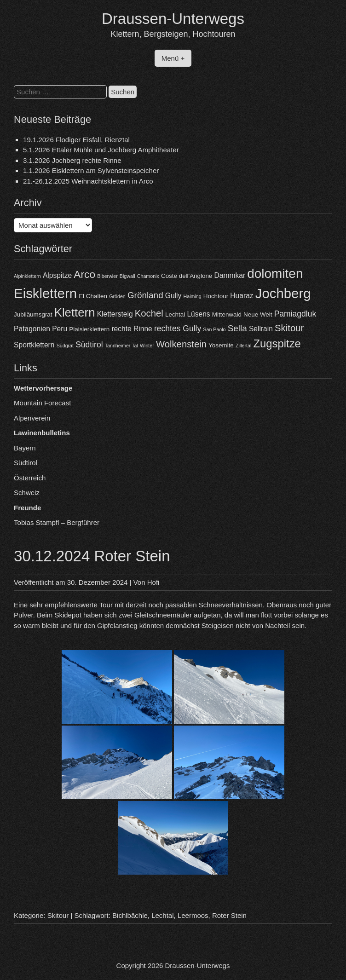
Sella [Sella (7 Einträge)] (237, 328)
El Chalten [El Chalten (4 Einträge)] (93, 296)
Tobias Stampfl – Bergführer (57, 522)
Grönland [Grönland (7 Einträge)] (145, 295)
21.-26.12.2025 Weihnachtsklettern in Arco (88, 181)
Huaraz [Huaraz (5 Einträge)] (242, 296)
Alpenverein (32, 418)
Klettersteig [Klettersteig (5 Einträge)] (115, 314)
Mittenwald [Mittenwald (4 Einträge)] (227, 314)
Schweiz (27, 493)
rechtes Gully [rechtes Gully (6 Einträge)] (178, 329)
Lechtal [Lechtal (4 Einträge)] (175, 314)
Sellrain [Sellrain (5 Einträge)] (261, 329)
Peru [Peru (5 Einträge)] (60, 329)
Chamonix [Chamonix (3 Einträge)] (148, 276)
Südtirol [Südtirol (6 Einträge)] (89, 345)
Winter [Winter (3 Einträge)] (147, 346)
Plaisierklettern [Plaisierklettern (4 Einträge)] (89, 329)
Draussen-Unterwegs (173, 19)
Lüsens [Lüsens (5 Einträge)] (198, 314)
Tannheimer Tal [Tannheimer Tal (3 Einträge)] (121, 346)
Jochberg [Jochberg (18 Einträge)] (283, 293)
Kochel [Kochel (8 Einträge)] (149, 313)
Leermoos (193, 915)
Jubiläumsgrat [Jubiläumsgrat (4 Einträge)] (33, 314)
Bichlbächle (130, 915)
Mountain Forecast (42, 403)
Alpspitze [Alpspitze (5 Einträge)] (57, 275)
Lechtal (162, 915)
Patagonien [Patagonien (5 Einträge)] (32, 329)
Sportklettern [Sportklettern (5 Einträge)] (34, 345)
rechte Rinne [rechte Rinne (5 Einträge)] (132, 329)
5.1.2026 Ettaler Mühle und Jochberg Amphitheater (101, 150)
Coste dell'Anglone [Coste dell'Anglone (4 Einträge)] (187, 276)
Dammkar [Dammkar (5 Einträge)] (230, 275)
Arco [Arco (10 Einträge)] (84, 274)
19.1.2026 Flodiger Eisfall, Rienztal (76, 140)
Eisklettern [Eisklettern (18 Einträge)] (45, 293)
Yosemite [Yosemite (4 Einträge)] (221, 345)
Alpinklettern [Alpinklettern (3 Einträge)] (27, 276)
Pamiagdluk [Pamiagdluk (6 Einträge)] (295, 314)
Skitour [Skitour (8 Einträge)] (289, 328)
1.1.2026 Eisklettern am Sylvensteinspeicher (91, 170)
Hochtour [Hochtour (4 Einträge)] (216, 296)
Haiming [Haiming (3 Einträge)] (193, 296)
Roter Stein (229, 915)
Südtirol (26, 463)
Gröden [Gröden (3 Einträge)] (117, 296)
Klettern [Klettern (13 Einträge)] (75, 312)
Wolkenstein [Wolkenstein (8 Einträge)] (181, 344)
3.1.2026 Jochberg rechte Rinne (72, 160)
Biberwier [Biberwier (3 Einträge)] (107, 276)
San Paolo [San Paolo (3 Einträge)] (214, 329)
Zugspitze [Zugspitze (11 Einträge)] (277, 343)
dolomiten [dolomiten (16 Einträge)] (275, 274)
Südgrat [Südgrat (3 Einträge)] (65, 346)
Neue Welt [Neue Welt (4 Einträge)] (258, 314)
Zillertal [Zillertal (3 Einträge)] (243, 346)
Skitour (58, 915)
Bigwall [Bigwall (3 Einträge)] (127, 276)
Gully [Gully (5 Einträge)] (173, 296)
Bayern (25, 448)
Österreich (30, 478)
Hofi (153, 582)
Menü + (173, 58)
